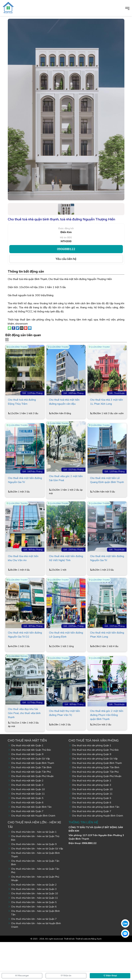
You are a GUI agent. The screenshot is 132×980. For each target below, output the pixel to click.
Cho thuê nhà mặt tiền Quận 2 (27, 819)
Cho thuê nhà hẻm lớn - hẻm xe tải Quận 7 (34, 957)
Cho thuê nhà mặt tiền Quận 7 (27, 849)
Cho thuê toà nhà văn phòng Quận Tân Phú (95, 810)
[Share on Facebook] (14, 328)
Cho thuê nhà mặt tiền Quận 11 (28, 832)
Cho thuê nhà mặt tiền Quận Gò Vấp (31, 797)
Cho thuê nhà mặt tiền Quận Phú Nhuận (32, 814)
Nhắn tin (66, 976)
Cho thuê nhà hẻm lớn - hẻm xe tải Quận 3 (34, 927)
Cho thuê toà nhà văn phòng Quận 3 (92, 823)
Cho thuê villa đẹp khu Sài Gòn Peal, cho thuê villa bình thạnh (24, 752)
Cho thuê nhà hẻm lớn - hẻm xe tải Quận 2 (34, 923)
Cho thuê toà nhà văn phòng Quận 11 (92, 832)
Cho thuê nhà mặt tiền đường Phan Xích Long (107, 666)
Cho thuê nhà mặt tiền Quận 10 (28, 827)
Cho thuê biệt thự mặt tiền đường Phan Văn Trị (64, 752)
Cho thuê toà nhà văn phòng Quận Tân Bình (96, 805)
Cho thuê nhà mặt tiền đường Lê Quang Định (66, 666)
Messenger (22, 976)
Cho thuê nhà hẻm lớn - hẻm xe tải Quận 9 (34, 882)
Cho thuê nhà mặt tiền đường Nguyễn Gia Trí (25, 496)
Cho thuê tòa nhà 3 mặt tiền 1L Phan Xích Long (106, 411)
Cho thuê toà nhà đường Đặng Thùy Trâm (22, 411)
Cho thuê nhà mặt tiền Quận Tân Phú (31, 810)
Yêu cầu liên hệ (66, 259)
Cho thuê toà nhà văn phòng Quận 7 (92, 849)
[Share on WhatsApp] (9, 328)
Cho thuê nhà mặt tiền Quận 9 (27, 792)
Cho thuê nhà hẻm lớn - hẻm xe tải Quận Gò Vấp (37, 887)
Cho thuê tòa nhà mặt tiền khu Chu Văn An (23, 582)
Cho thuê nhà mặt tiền (27, 778)
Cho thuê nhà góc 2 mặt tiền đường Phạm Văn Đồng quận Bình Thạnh (107, 754)
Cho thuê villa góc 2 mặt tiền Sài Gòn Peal (66, 495)
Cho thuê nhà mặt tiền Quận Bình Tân (31, 845)
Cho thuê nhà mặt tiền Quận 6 (27, 841)
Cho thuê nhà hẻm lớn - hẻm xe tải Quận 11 (34, 936)
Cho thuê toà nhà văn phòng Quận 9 (92, 792)
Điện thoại (110, 976)
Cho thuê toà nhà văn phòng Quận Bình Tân (96, 845)
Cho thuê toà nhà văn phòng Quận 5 (92, 836)
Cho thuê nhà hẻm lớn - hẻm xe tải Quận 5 (34, 940)
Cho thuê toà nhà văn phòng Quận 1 (92, 783)
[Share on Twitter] (18, 328)
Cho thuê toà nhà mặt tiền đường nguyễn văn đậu (64, 411)
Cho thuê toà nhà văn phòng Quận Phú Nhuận (97, 814)
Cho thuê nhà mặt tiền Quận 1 (27, 783)
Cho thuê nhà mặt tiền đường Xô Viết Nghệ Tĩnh (66, 582)
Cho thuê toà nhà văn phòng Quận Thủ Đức (95, 788)
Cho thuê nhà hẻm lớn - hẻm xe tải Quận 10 (34, 931)
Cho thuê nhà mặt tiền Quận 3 (27, 823)
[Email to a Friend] (22, 328)
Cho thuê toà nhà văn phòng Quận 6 (92, 841)
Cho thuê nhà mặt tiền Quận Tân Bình (31, 805)
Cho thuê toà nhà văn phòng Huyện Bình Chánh (98, 854)
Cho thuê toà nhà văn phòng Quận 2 (92, 819)
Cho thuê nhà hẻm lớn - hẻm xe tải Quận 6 (34, 945)
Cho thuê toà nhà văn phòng (94, 778)
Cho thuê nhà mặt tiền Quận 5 (27, 836)
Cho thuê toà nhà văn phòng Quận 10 (92, 827)
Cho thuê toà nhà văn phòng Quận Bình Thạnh (97, 801)
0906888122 (66, 249)
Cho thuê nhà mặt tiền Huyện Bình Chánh (33, 854)
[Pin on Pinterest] (26, 328)
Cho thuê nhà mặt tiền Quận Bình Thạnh (33, 801)
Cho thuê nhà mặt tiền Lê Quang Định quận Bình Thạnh (107, 496)
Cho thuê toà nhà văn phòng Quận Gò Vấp (95, 797)
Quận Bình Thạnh (18, 347)
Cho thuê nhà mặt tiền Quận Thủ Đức (31, 788)
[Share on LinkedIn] (30, 328)
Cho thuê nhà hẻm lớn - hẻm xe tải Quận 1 (34, 870)
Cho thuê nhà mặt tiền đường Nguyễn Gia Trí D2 (25, 666)
